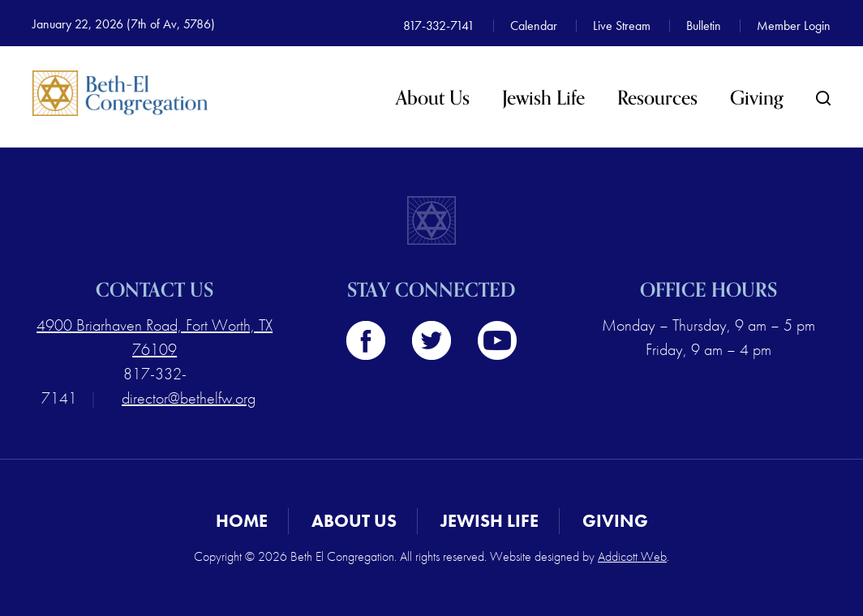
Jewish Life (543, 98)
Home (242, 521)
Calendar (534, 26)
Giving (757, 98)
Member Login (794, 26)
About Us (433, 98)
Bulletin (704, 26)
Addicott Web (632, 556)
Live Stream (622, 26)
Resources (657, 98)
